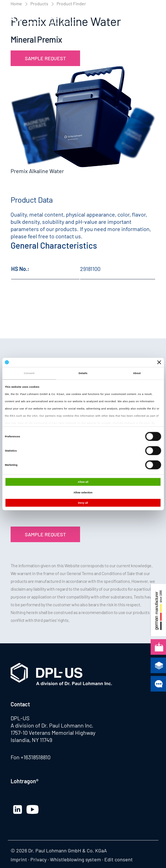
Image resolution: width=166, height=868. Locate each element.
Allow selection (83, 492)
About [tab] (137, 373)
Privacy (39, 859)
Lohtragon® (25, 781)
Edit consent (119, 859)
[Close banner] (159, 362)
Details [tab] (83, 373)
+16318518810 (36, 757)
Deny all (83, 503)
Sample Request (45, 58)
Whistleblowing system (75, 859)
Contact (20, 704)
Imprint (19, 859)
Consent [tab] (29, 373)
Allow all (83, 482)
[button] (150, 17)
